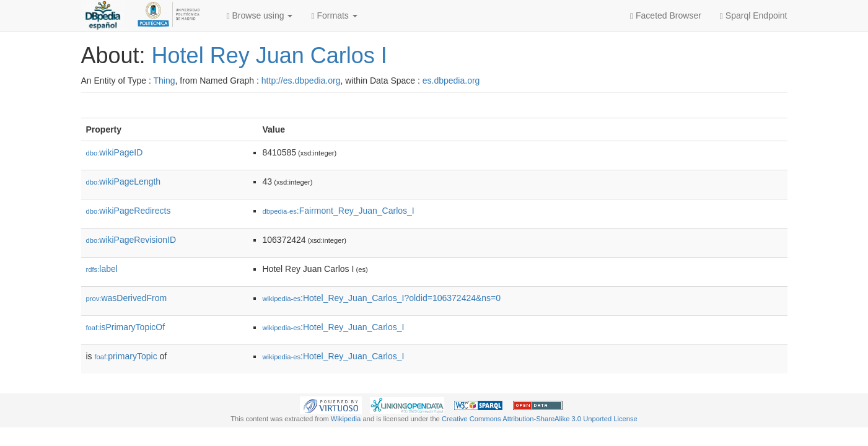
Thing (164, 81)
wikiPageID (115, 152)
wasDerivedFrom (127, 298)
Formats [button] (334, 16)
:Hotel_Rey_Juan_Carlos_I (334, 327)
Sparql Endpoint (754, 16)
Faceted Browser (666, 16)
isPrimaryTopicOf (126, 327)
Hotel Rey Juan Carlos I (270, 55)
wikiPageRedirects (129, 211)
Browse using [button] (260, 16)
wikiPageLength (124, 181)
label (102, 269)
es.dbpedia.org (451, 81)
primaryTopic (126, 356)
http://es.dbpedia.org (301, 81)
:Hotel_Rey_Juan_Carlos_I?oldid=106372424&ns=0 (382, 298)
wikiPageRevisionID (131, 240)
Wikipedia (346, 419)
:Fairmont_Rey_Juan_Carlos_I (339, 211)
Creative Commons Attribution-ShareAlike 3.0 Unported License (540, 419)
